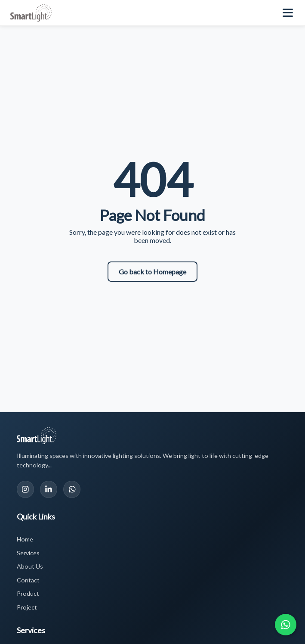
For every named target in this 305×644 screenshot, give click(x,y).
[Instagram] (25, 489)
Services (28, 553)
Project (27, 607)
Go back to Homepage (152, 272)
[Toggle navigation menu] (289, 13)
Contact (28, 580)
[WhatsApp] (72, 489)
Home (25, 539)
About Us (30, 566)
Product (28, 593)
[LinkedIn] (49, 489)
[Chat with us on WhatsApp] (286, 625)
